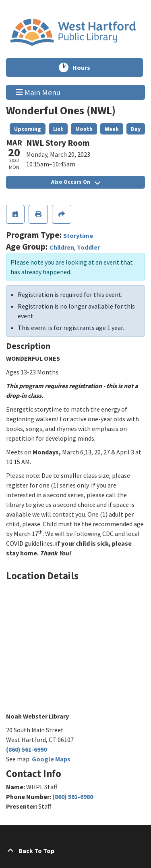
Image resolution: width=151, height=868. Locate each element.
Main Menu (38, 92)
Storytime (78, 235)
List (58, 129)
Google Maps (51, 759)
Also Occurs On (76, 182)
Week (112, 129)
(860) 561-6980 (73, 797)
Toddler (88, 247)
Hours (85, 67)
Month (84, 129)
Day (136, 129)
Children (62, 247)
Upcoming (28, 129)
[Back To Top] (75, 851)
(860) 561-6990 (26, 749)
